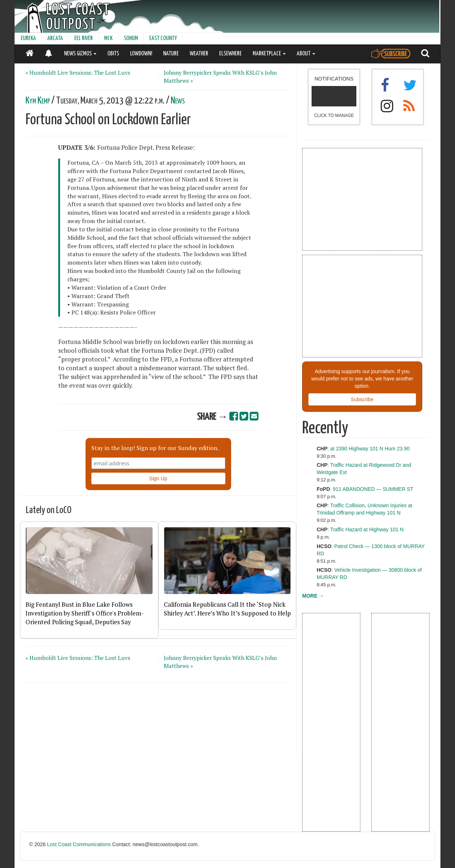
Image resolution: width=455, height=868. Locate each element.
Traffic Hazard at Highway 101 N (367, 529)
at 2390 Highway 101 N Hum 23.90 (370, 449)
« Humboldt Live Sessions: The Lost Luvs (78, 73)
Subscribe (362, 399)
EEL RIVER (84, 38)
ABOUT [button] (306, 54)
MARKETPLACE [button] (269, 54)
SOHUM (131, 38)
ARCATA (55, 38)
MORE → (313, 596)
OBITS (113, 54)
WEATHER (199, 54)
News (178, 101)
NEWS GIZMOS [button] (80, 54)
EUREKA (28, 38)
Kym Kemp (38, 101)
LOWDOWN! (141, 54)
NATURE (171, 54)
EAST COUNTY (163, 38)
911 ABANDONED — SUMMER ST (373, 489)
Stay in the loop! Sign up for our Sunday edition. (155, 448)
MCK (108, 38)
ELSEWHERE (230, 54)
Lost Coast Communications (79, 844)
